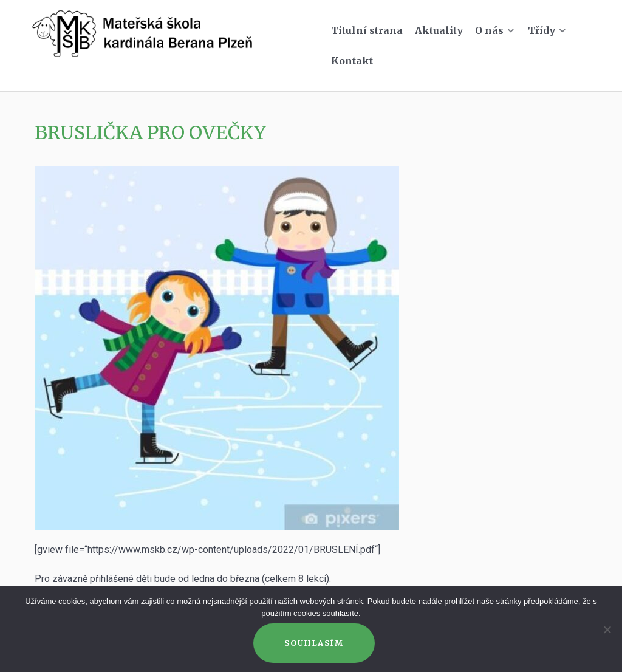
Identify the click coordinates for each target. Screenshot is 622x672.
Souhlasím (314, 643)
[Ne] (607, 629)
